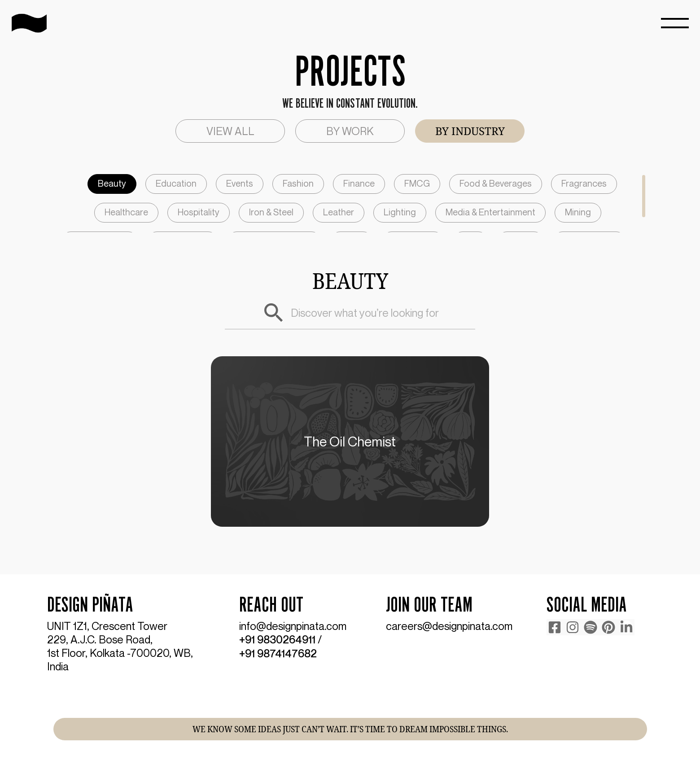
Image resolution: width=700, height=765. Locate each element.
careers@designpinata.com (449, 626)
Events (240, 183)
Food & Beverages (496, 183)
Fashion (298, 183)
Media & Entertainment (490, 212)
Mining (578, 212)
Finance (359, 183)
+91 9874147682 (278, 653)
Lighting (400, 212)
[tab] (230, 131)
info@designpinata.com (293, 626)
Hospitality (199, 212)
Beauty (112, 183)
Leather (339, 212)
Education (176, 183)
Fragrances (584, 183)
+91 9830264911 (277, 639)
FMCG (417, 183)
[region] (350, 203)
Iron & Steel (271, 212)
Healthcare (126, 212)
